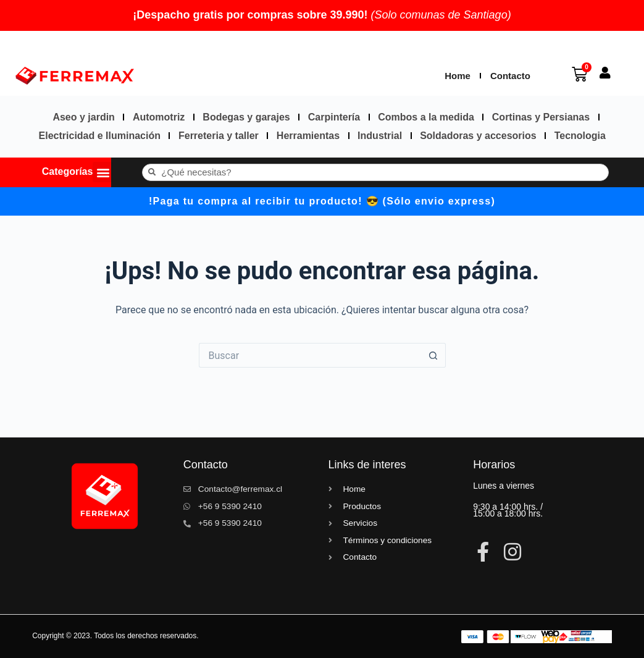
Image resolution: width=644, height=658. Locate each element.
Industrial (380, 136)
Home (458, 76)
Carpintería (334, 117)
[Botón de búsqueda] (433, 355)
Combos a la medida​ (426, 117)
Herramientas (308, 136)
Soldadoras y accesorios (478, 136)
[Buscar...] (310, 355)
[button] (103, 172)
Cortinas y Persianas (541, 117)
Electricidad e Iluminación (100, 136)
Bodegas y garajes (246, 117)
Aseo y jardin (83, 117)
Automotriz (159, 117)
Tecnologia (580, 136)
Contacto (510, 76)
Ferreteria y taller (219, 136)
